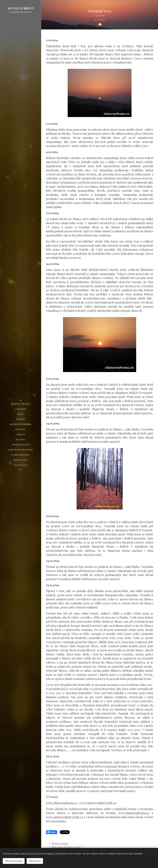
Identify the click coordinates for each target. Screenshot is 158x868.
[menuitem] (21, 404)
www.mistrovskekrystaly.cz (98, 803)
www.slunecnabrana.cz (62, 803)
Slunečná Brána (60, 844)
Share (52, 832)
